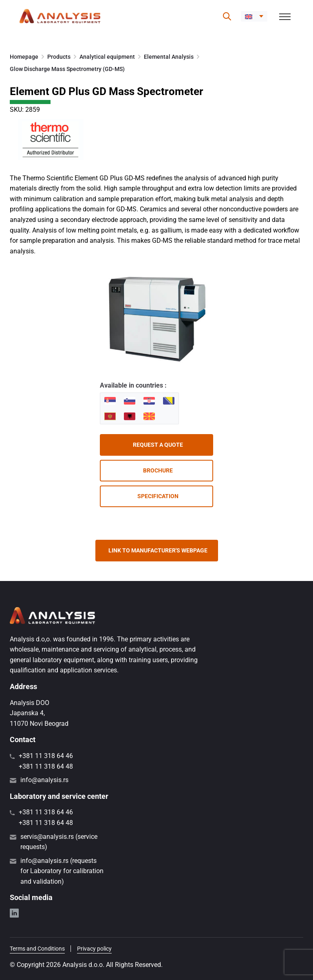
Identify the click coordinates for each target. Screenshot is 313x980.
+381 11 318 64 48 (46, 766)
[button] (254, 16)
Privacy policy (94, 949)
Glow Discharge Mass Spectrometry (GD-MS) (67, 69)
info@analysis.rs (44, 780)
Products (59, 57)
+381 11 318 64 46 (46, 756)
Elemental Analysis (169, 57)
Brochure (158, 470)
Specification (158, 496)
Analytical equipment (107, 57)
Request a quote (158, 445)
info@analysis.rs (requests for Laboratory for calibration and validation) (62, 871)
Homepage (24, 57)
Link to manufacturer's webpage (158, 550)
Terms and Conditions (37, 949)
